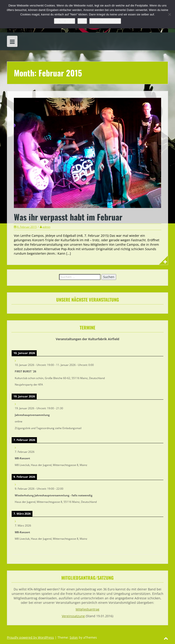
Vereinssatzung (73, 616)
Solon (74, 637)
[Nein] (169, 14)
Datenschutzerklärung (105, 21)
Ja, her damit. (65, 21)
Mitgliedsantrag (87, 609)
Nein (82, 21)
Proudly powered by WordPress (30, 637)
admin (46, 227)
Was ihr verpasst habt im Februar (68, 217)
